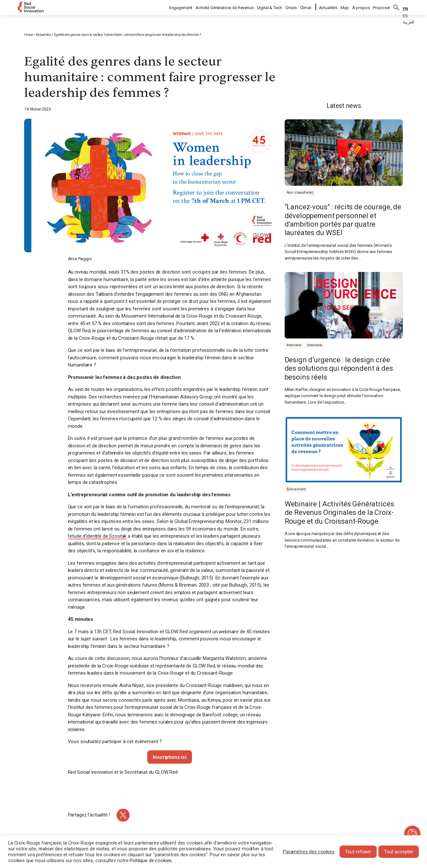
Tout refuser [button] (358, 852)
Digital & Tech (270, 7)
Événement (296, 489)
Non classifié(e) (300, 193)
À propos (361, 7)
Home (28, 35)
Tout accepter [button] (399, 852)
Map (345, 7)
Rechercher (396, 7)
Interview (294, 345)
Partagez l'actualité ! (89, 815)
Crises (291, 7)
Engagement (181, 7)
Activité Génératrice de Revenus (225, 7)
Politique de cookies (151, 861)
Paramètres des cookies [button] (309, 852)
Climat (306, 7)
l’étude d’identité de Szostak (97, 536)
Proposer (381, 7)
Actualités (328, 7)
